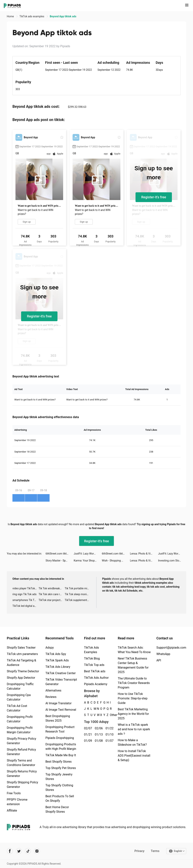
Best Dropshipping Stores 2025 (58, 718)
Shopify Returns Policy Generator (22, 774)
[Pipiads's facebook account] (10, 851)
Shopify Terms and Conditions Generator (21, 763)
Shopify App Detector (21, 678)
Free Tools (14, 793)
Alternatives (53, 690)
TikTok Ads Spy (56, 654)
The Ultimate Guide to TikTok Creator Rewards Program (134, 683)
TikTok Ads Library (58, 667)
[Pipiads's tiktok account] (28, 851)
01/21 (87, 734)
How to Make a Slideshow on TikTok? (132, 742)
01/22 (109, 728)
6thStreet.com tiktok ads (60, 554)
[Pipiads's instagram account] (37, 851)
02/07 (87, 728)
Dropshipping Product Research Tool (60, 729)
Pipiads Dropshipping (60, 738)
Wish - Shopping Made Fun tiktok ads (116, 561)
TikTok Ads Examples (92, 650)
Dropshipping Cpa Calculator (19, 697)
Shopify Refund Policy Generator (21, 752)
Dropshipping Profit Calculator (20, 719)
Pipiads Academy (96, 684)
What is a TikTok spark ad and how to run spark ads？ (134, 729)
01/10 (109, 734)
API (159, 660)
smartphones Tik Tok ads (26, 600)
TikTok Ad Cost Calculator (17, 708)
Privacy (139, 851)
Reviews (51, 697)
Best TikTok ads (95, 671)
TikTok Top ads (94, 665)
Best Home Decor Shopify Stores (57, 809)
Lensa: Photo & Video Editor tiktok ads (144, 554)
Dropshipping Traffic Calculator (20, 686)
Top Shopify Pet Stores (61, 768)
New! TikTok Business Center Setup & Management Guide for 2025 (133, 665)
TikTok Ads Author (96, 678)
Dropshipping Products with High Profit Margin (61, 747)
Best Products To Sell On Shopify (60, 798)
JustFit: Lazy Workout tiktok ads (88, 554)
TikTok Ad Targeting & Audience (21, 663)
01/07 (109, 741)
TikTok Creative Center (61, 673)
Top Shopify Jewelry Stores (59, 777)
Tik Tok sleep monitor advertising (78, 594)
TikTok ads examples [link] (32, 16)
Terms (155, 851)
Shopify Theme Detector (23, 671)
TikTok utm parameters (22, 654)
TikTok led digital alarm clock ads (26, 606)
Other (110, 715)
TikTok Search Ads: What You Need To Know (134, 650)
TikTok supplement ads (78, 600)
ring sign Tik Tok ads (25, 594)
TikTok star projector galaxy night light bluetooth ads (52, 600)
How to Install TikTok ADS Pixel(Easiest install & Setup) (134, 756)
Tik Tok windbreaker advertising (52, 588)
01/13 (98, 734)
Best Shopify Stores (59, 762)
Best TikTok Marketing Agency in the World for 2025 (133, 714)
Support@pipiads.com (171, 648)
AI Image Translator (59, 703)
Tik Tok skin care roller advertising (52, 594)
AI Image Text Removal (61, 710)
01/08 (98, 741)
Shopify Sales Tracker (21, 648)
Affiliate (12, 811)
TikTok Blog (92, 658)
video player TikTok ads (26, 588)
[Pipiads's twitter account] (19, 851)
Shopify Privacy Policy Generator (21, 741)
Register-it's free (154, 197)
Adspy (50, 648)
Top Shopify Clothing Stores (59, 788)
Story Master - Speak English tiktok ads (60, 561)
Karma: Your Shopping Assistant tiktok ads (88, 561)
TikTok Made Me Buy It (61, 755)
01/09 (87, 741)
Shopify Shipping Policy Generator (22, 785)
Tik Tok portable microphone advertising (78, 588)
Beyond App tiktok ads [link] (63, 16)
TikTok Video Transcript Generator (61, 682)
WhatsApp (163, 654)
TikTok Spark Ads (57, 660)
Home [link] (11, 16)
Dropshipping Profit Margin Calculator (20, 730)
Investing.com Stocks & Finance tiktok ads (172, 561)
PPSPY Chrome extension (17, 802)
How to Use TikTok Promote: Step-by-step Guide (133, 698)
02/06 (98, 728)
